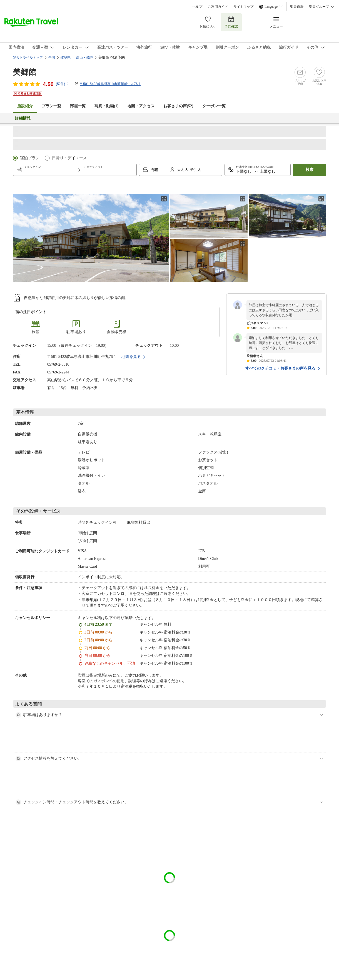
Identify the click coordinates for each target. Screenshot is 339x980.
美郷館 (24, 72)
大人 (181, 170)
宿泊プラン (30, 158)
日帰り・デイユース (69, 158)
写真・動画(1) (106, 106)
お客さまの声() (178, 106)
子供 (194, 170)
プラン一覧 (51, 106)
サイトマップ (243, 7)
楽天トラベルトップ (28, 58)
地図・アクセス (141, 106)
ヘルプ (197, 7)
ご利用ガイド (218, 7)
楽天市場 (297, 7)
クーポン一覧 (214, 106)
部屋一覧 (78, 106)
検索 (310, 170)
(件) (63, 84)
